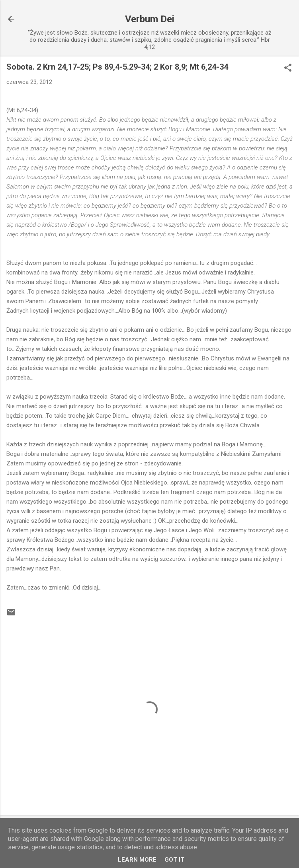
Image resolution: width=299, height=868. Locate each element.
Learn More (137, 860)
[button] (288, 68)
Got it (174, 860)
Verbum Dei (150, 19)
